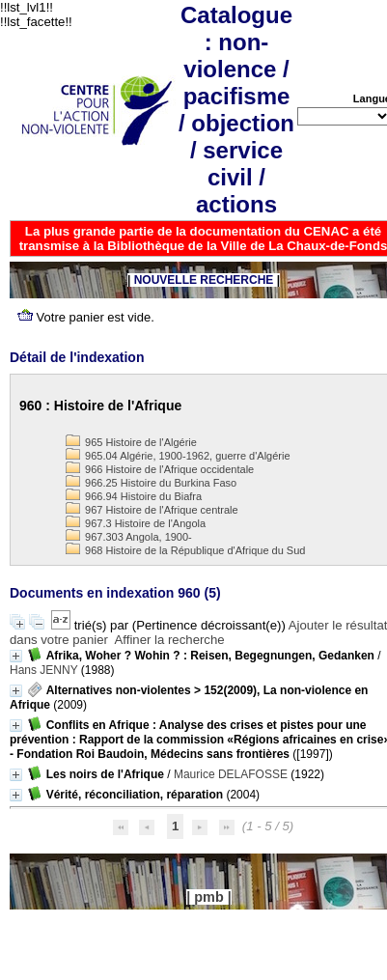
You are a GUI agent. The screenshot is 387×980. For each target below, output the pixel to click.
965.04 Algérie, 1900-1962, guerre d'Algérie (178, 456)
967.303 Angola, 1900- (129, 537)
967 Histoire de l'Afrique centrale (152, 510)
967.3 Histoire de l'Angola (136, 523)
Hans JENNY (43, 670)
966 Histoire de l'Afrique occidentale (160, 469)
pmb (208, 897)
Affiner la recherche (170, 640)
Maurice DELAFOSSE (231, 774)
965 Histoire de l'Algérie (131, 442)
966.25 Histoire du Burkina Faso (151, 483)
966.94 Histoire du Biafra (134, 496)
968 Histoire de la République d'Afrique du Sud (185, 550)
